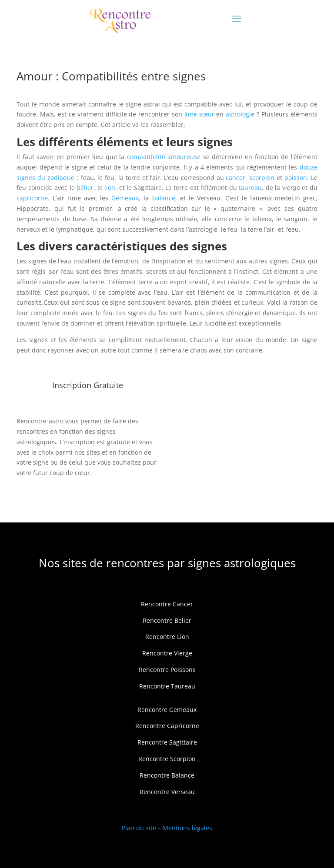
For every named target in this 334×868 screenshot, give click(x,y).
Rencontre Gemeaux (167, 710)
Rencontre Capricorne (167, 726)
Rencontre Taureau (167, 686)
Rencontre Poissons (167, 670)
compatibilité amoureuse (164, 157)
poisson (296, 178)
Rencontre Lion (167, 637)
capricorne (32, 198)
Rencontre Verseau (167, 792)
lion (110, 188)
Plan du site (139, 828)
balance (164, 198)
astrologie (240, 114)
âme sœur (199, 114)
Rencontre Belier (167, 620)
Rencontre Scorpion (167, 759)
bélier (85, 188)
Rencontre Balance (167, 775)
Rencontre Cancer (167, 604)
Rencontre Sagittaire (167, 742)
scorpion (262, 178)
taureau (250, 188)
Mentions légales (187, 828)
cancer (235, 178)
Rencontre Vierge (167, 653)
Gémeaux (125, 198)
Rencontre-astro (40, 421)
